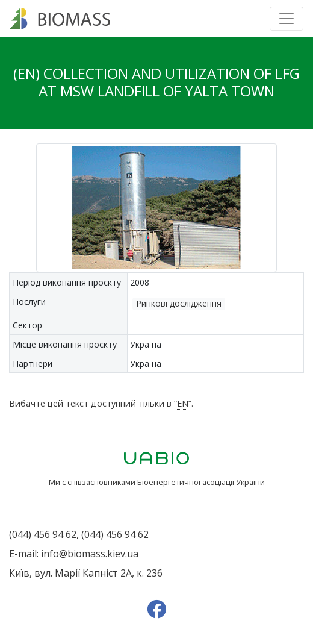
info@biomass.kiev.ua (90, 554)
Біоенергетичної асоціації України (201, 482)
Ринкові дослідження (179, 303)
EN (183, 403)
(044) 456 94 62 (43, 534)
